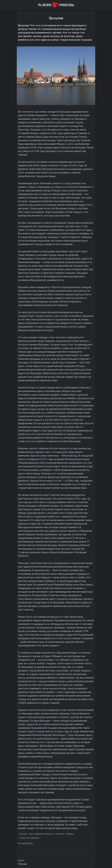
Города (23, 834)
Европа (60, 834)
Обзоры (70, 834)
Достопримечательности (42, 834)
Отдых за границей (29, 838)
